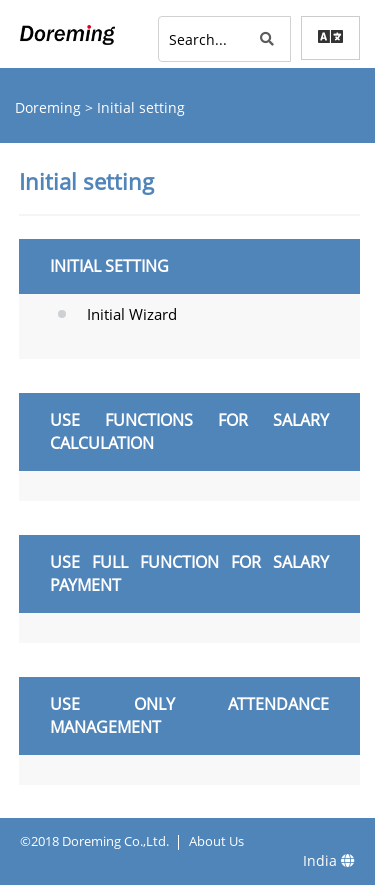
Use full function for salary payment (189, 573)
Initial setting (109, 266)
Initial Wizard (132, 314)
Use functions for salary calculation (189, 431)
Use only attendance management (189, 715)
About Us (216, 841)
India (329, 860)
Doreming (50, 107)
